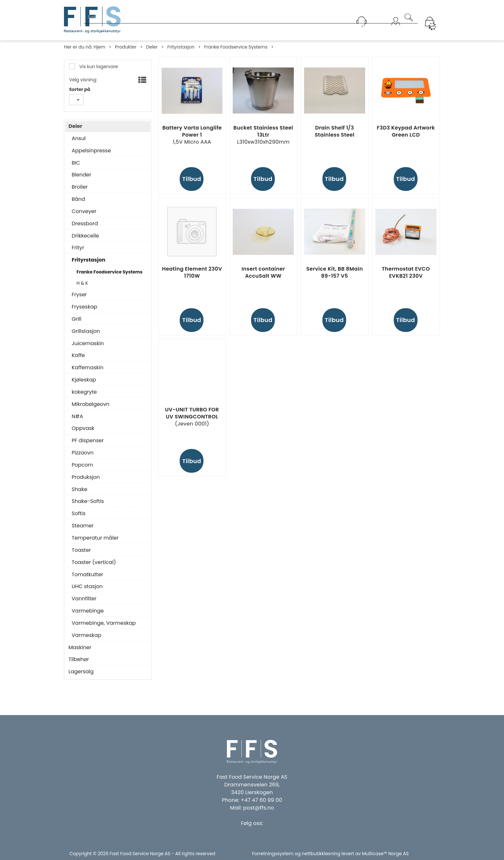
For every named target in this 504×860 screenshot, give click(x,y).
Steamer (83, 526)
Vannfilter (84, 599)
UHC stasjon (87, 587)
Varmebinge (88, 611)
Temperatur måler (95, 538)
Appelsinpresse (91, 151)
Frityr (78, 248)
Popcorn (82, 465)
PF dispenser (88, 441)
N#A (77, 417)
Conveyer (84, 211)
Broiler (80, 187)
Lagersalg (81, 672)
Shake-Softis (88, 501)
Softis (79, 514)
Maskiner (80, 648)
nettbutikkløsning (321, 854)
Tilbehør (79, 659)
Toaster (81, 550)
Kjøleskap (84, 380)
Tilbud (192, 179)
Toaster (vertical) (94, 562)
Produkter (126, 47)
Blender (81, 175)
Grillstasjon (86, 331)
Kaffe (78, 355)
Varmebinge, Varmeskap (104, 623)
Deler (152, 47)
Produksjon (86, 477)
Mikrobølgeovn (90, 404)
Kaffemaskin (88, 368)
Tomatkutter (87, 575)
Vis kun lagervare (98, 67)
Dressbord (85, 224)
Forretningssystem (273, 854)
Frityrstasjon (181, 47)
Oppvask (83, 428)
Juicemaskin (88, 344)
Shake (80, 489)
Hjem (99, 47)
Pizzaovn (83, 453)
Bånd (78, 199)
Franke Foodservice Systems (236, 47)
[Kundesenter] (362, 22)
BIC (76, 163)
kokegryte (84, 392)
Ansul (79, 139)
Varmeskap (86, 635)
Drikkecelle (85, 236)
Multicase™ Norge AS (385, 854)
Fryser (79, 295)
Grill (76, 319)
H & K (82, 283)
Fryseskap (85, 307)
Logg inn (396, 30)
